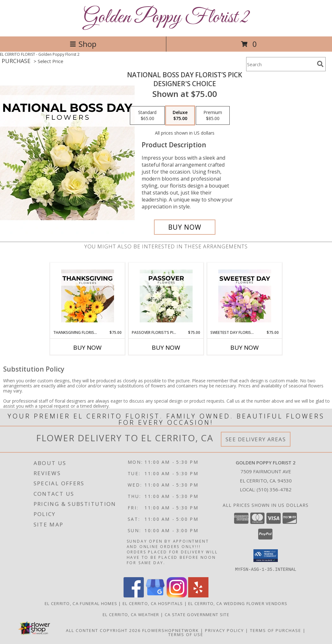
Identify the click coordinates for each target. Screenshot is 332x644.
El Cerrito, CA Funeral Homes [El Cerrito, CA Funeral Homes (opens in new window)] (81, 603)
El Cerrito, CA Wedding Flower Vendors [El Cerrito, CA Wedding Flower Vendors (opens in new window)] (238, 603)
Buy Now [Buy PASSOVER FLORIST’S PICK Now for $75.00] (166, 348)
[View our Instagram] (177, 595)
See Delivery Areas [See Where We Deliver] (256, 439)
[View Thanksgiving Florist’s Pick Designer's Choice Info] (88, 296)
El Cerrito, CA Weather (131, 614)
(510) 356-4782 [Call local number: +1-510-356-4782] (274, 489)
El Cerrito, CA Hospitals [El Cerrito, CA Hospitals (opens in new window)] (153, 603)
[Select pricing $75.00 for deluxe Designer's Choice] (180, 116)
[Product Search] (280, 64)
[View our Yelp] (198, 595)
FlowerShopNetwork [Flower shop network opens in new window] (171, 630)
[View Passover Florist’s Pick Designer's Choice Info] (166, 296)
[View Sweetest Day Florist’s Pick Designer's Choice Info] (245, 296)
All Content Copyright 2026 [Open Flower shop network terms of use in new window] (103, 630)
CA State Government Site (197, 614)
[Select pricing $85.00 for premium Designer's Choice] (213, 116)
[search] (320, 64)
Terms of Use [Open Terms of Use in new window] (186, 634)
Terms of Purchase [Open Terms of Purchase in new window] (276, 630)
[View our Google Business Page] (155, 595)
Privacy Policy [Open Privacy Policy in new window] (224, 630)
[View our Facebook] (134, 595)
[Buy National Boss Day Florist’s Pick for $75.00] (185, 227)
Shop (83, 44)
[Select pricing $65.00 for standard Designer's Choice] (147, 116)
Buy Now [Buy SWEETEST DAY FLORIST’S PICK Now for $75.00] (245, 348)
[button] (266, 556)
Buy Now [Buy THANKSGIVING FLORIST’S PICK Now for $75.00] (87, 348)
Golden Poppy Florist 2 (166, 18)
